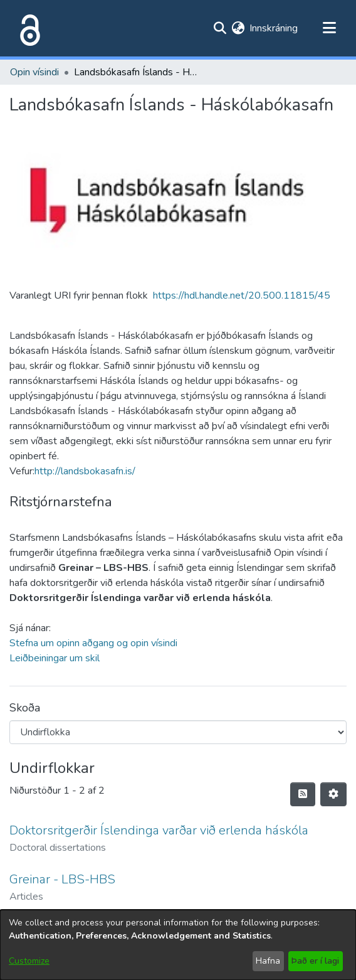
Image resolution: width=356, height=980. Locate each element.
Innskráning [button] (274, 28)
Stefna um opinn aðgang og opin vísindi (93, 643)
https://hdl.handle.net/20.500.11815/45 (242, 296)
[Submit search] (220, 28)
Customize (29, 961)
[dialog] (178, 945)
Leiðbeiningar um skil (55, 658)
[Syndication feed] (303, 794)
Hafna (268, 961)
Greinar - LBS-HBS (62, 879)
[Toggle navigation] (329, 28)
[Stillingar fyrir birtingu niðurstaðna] (333, 794)
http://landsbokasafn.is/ (85, 471)
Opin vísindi (34, 72)
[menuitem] (238, 28)
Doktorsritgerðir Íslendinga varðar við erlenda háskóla (159, 830)
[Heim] (28, 28)
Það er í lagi (315, 961)
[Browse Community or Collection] (178, 732)
